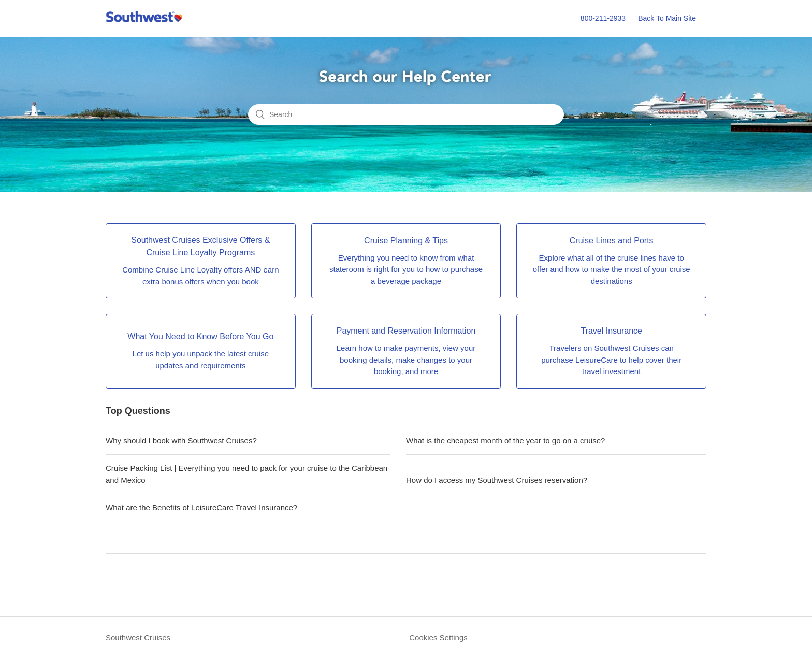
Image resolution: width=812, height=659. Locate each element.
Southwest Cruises (138, 637)
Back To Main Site (667, 18)
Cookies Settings (438, 637)
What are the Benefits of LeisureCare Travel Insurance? (201, 507)
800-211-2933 (603, 18)
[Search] (406, 114)
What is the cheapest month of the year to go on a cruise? (505, 441)
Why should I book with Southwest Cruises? (181, 441)
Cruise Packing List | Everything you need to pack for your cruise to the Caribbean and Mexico (247, 474)
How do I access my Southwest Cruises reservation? (497, 480)
